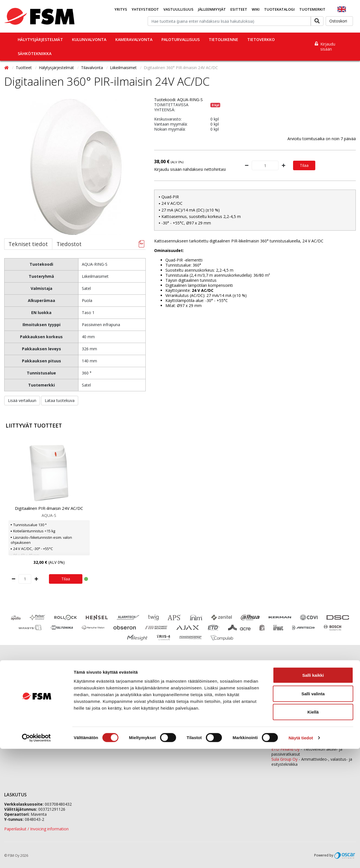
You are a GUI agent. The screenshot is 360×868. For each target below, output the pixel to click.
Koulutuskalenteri (20, 700)
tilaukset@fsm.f (197, 709)
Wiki (256, 9)
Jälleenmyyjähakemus (113, 700)
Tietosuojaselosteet (22, 721)
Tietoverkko (261, 39)
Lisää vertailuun (22, 400)
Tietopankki (15, 728)
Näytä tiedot (301, 857)
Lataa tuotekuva (60, 400)
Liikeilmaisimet (124, 68)
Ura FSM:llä (104, 707)
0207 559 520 (315, 705)
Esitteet (239, 9)
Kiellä (313, 831)
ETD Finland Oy (285, 749)
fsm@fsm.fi (226, 719)
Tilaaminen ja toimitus (24, 693)
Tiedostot (69, 244)
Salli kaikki (313, 794)
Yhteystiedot (145, 9)
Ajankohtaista (17, 707)
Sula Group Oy (284, 759)
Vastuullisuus (178, 9)
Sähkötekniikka (35, 54)
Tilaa (304, 165)
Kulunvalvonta (89, 39)
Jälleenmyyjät (212, 9)
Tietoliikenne (223, 39)
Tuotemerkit (312, 9)
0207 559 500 (211, 684)
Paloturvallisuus (181, 39)
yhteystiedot (208, 743)
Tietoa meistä (106, 693)
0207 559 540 (315, 734)
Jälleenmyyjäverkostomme (28, 686)
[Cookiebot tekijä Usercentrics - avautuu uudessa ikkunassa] (36, 857)
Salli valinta (313, 813)
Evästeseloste (17, 714)
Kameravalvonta (134, 39)
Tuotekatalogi (279, 9)
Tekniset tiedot (28, 244)
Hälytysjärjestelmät (40, 39)
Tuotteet (24, 68)
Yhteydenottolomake (201, 728)
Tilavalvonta (93, 68)
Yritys (121, 9)
